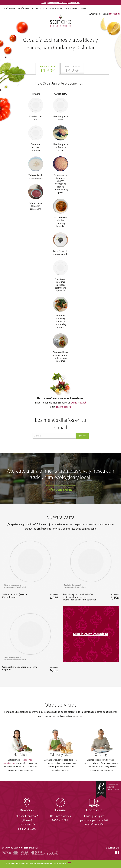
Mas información (94, 824)
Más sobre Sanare (60, 490)
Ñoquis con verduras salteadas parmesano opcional (60, 285)
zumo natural (79, 403)
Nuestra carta (37, 8)
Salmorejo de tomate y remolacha (36, 206)
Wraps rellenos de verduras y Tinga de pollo (20, 668)
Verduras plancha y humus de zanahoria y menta (60, 321)
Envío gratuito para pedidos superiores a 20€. (61, 3)
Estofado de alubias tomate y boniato (60, 222)
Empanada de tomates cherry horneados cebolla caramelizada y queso (60, 184)
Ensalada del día (36, 118)
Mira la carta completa (91, 634)
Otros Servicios (72, 8)
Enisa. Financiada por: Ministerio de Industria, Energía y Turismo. (107, 790)
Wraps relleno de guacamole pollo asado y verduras (60, 356)
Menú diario (24, 8)
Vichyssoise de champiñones (36, 176)
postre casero (63, 407)
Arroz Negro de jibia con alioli (60, 252)
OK (70, 863)
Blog (84, 8)
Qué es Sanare (10, 8)
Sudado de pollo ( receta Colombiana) (14, 596)
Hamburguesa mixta (60, 118)
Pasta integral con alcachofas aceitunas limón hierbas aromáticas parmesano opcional (79, 597)
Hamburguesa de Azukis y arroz (60, 147)
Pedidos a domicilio (55, 8)
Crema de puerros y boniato (36, 147)
